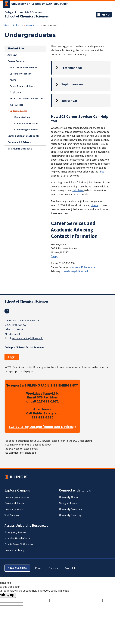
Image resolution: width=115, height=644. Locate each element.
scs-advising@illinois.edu (75, 271)
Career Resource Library (22, 86)
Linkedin (7, 311)
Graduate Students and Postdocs (27, 98)
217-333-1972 (48, 401)
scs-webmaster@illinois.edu (28, 339)
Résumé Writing (22, 117)
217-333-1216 (43, 417)
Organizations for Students (23, 136)
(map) (54, 257)
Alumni (13, 80)
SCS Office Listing (83, 441)
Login (12, 357)
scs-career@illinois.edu (82, 267)
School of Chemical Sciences (27, 16)
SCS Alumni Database (20, 149)
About (102, 172)
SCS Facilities (47, 397)
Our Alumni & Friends (19, 142)
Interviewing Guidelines (26, 129)
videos (95, 205)
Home (7, 25)
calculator (78, 190)
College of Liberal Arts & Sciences (23, 12)
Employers (15, 92)
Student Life (18, 25)
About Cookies (17, 568)
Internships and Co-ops (26, 123)
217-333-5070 (12, 334)
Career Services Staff (21, 74)
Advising (12, 55)
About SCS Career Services (24, 68)
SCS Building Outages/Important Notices (41, 427)
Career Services (33, 25)
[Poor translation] (11, 595)
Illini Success (16, 105)
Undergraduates (18, 111)
